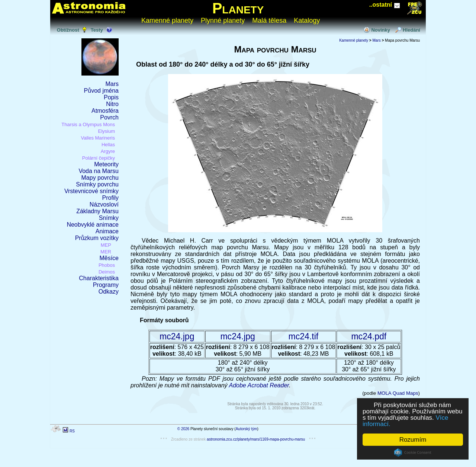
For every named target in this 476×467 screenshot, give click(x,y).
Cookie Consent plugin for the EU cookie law (413, 452)
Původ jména (101, 91)
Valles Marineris (98, 138)
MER (106, 252)
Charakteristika (99, 278)
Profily (110, 198)
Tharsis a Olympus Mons (88, 124)
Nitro (112, 104)
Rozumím (413, 440)
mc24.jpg (177, 336)
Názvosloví (104, 204)
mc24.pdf (369, 336)
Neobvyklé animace (93, 225)
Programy (106, 285)
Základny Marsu (97, 211)
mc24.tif (304, 336)
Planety (238, 8)
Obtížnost (68, 30)
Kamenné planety (167, 20)
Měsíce (109, 258)
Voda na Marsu (99, 171)
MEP (106, 245)
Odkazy (109, 292)
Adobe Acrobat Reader (259, 385)
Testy (97, 30)
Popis (111, 97)
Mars (112, 84)
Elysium (106, 131)
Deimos (107, 272)
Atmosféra (105, 111)
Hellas (108, 145)
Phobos (107, 265)
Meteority (106, 164)
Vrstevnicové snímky (91, 191)
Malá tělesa (269, 20)
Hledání (411, 30)
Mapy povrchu (100, 178)
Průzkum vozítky (97, 238)
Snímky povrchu (97, 184)
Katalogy (307, 20)
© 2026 (183, 429)
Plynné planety (223, 20)
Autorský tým (247, 429)
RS (72, 431)
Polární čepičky (99, 158)
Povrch (109, 117)
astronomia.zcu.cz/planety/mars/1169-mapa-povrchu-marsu (256, 439)
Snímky (109, 218)
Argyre (108, 151)
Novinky (381, 30)
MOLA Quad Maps (398, 393)
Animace (107, 231)
